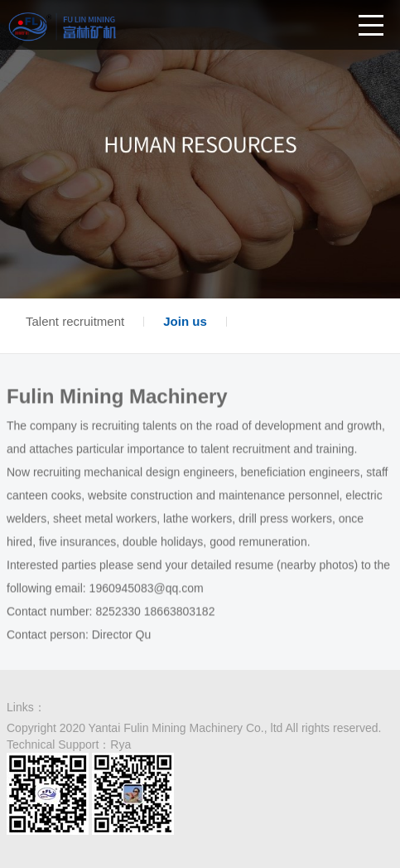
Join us (185, 322)
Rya (120, 744)
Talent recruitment (75, 322)
